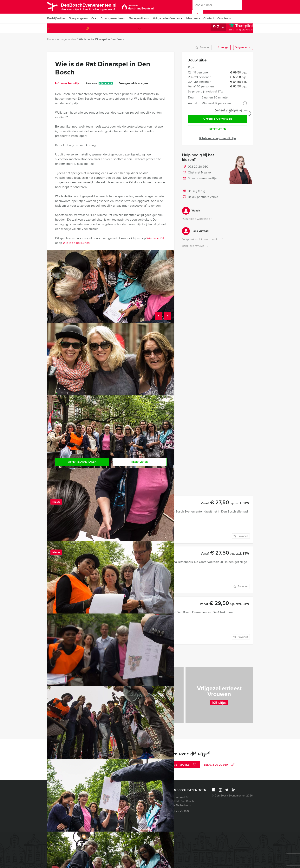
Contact (213, 18)
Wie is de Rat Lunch (76, 243)
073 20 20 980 (237, 28)
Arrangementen (112, 18)
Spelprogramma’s (81, 18)
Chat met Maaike (196, 174)
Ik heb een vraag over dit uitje (218, 139)
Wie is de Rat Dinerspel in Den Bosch (101, 39)
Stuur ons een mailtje (199, 179)
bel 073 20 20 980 (220, 765)
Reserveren (218, 130)
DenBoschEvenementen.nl (92, 6)
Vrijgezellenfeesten (170, 18)
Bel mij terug (194, 192)
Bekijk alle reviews (196, 247)
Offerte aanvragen (218, 119)
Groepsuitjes (140, 18)
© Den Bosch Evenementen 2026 (232, 796)
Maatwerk (197, 18)
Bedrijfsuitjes (56, 18)
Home (51, 39)
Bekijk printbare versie (200, 198)
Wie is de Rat (155, 238)
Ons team (229, 18)
